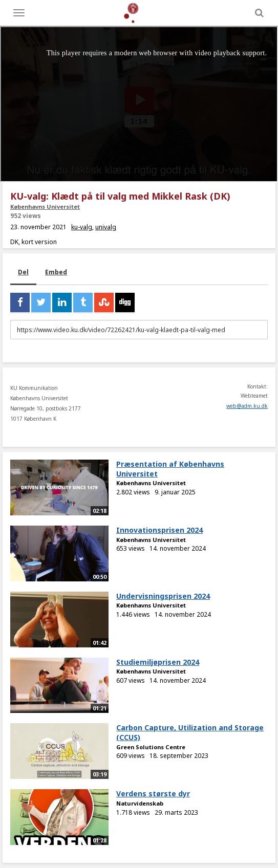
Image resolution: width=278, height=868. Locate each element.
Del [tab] (23, 272)
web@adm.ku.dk (247, 406)
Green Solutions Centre (151, 747)
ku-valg (82, 227)
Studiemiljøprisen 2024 (158, 662)
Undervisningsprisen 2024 (163, 596)
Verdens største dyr (153, 794)
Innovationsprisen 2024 (159, 530)
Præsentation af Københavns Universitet (170, 469)
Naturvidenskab (140, 803)
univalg (106, 227)
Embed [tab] (56, 272)
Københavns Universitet (45, 207)
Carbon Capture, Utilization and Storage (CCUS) (190, 732)
